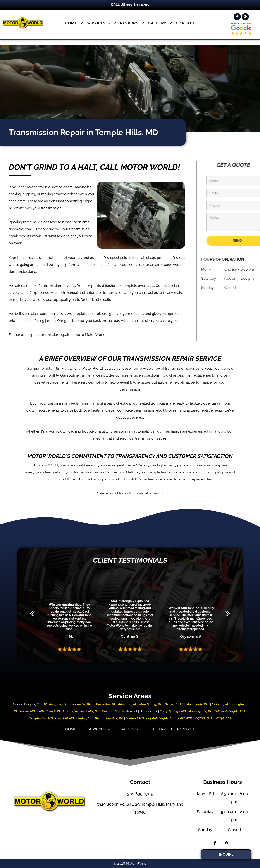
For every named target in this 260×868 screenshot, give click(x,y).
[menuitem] (72, 23)
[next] (228, 613)
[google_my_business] (245, 17)
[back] (32, 613)
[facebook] (237, 17)
